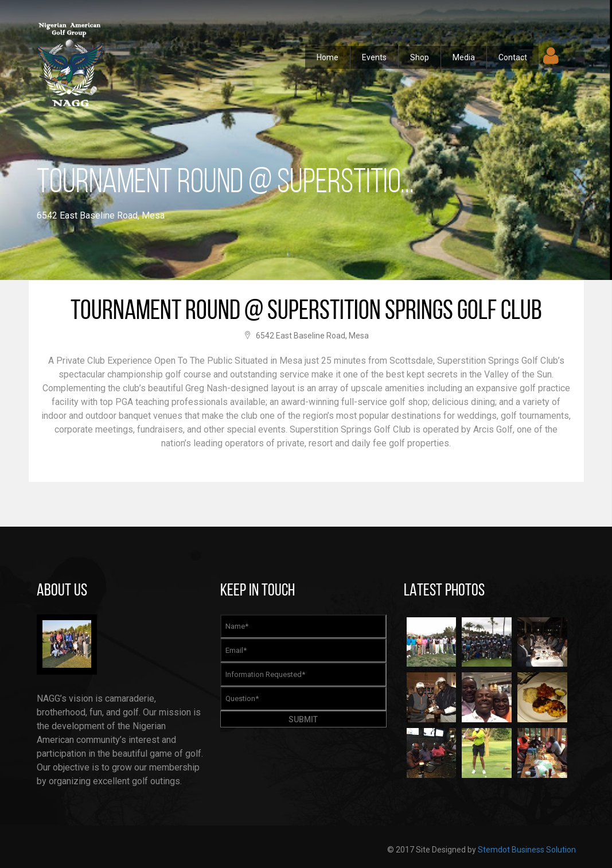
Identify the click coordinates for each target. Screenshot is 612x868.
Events (374, 57)
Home (328, 57)
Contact (513, 57)
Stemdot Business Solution (527, 850)
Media (464, 57)
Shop (420, 57)
